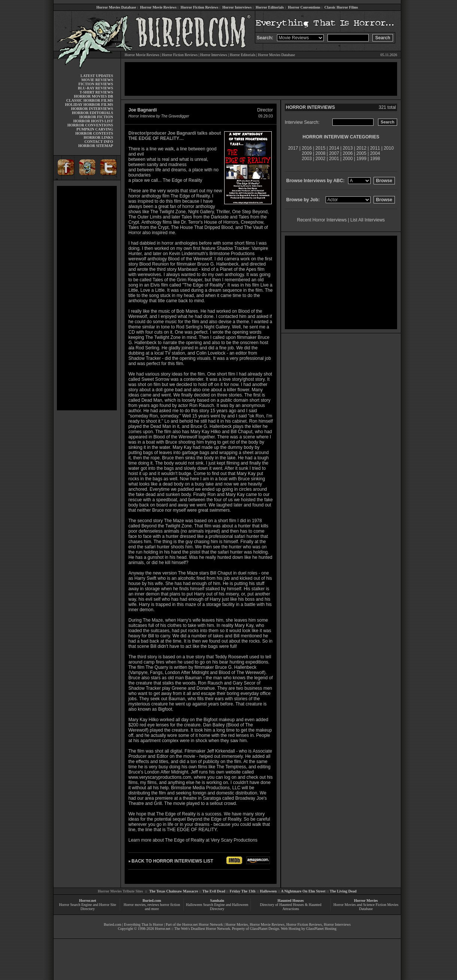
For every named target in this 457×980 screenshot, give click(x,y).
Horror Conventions (304, 7)
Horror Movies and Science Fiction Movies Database (366, 907)
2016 (307, 148)
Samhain (217, 901)
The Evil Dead (214, 891)
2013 (348, 148)
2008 (321, 153)
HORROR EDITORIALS (92, 113)
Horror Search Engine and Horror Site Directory (88, 907)
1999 (361, 159)
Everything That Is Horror (144, 924)
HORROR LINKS (98, 137)
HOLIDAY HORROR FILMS (89, 105)
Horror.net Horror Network (203, 924)
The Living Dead (343, 891)
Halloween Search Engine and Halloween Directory (217, 907)
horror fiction (170, 905)
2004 (375, 153)
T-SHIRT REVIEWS (96, 92)
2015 (321, 148)
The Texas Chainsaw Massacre (173, 891)
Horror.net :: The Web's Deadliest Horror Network (193, 929)
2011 (375, 148)
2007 (334, 153)
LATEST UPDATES (97, 76)
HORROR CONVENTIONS (90, 125)
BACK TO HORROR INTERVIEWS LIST (172, 861)
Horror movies (135, 905)
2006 (348, 153)
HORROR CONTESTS (94, 133)
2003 (307, 159)
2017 (293, 148)
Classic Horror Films (341, 7)
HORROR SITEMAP (96, 146)
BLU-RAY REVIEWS (95, 88)
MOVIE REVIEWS (97, 80)
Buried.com (152, 901)
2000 (348, 159)
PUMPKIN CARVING (95, 129)
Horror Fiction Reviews (199, 7)
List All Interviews (368, 220)
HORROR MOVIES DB (94, 96)
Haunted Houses (290, 901)
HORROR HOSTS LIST (93, 121)
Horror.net (88, 901)
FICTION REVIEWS (96, 84)
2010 (389, 148)
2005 (361, 153)
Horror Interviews (237, 7)
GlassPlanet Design (265, 929)
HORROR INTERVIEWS (92, 109)
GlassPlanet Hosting (321, 929)
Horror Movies (366, 901)
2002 (321, 159)
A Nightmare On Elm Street (303, 891)
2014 (334, 148)
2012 (361, 148)
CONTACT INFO (99, 142)
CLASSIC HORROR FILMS (90, 100)
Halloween (268, 891)
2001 (334, 159)
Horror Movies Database (116, 7)
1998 (375, 159)
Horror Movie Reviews (158, 7)
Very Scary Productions (234, 840)
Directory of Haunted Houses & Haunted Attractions (291, 907)
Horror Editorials (270, 7)
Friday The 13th (242, 891)
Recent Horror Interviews (322, 220)
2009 (307, 153)
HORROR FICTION (96, 117)
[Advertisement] (87, 298)
